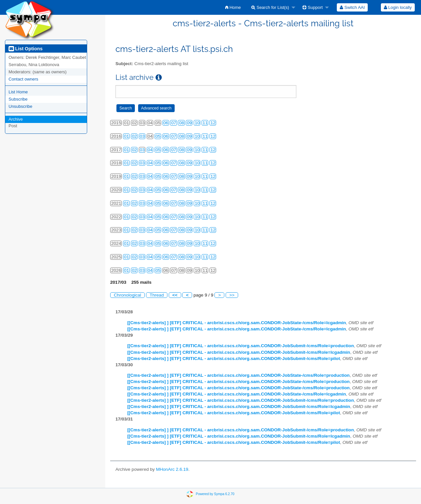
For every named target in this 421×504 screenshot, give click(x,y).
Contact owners (23, 79)
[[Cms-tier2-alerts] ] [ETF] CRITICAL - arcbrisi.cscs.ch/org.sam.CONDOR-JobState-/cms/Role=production (238, 375)
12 (213, 123)
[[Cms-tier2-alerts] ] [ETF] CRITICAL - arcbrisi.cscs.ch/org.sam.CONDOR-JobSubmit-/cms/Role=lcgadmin (239, 352)
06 (166, 123)
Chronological (127, 295)
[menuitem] (233, 7)
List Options (25, 49)
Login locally (398, 7)
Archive (16, 119)
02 (134, 136)
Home (233, 7)
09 (189, 123)
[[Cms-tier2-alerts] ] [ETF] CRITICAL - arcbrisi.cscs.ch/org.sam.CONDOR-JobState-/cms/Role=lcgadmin (237, 323)
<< (175, 295)
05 (158, 136)
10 (197, 123)
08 (181, 123)
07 (173, 123)
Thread (157, 295)
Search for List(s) (270, 7)
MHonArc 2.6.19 (172, 469)
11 (205, 123)
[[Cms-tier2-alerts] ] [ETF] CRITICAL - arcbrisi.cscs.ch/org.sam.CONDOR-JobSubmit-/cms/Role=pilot (234, 359)
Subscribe (18, 99)
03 (142, 136)
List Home (18, 92)
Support (312, 7)
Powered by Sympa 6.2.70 (215, 494)
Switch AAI (352, 7)
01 (126, 136)
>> (232, 295)
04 (150, 150)
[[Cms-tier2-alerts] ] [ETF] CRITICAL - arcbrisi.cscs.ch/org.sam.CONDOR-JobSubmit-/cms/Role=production (241, 346)
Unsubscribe (20, 106)
